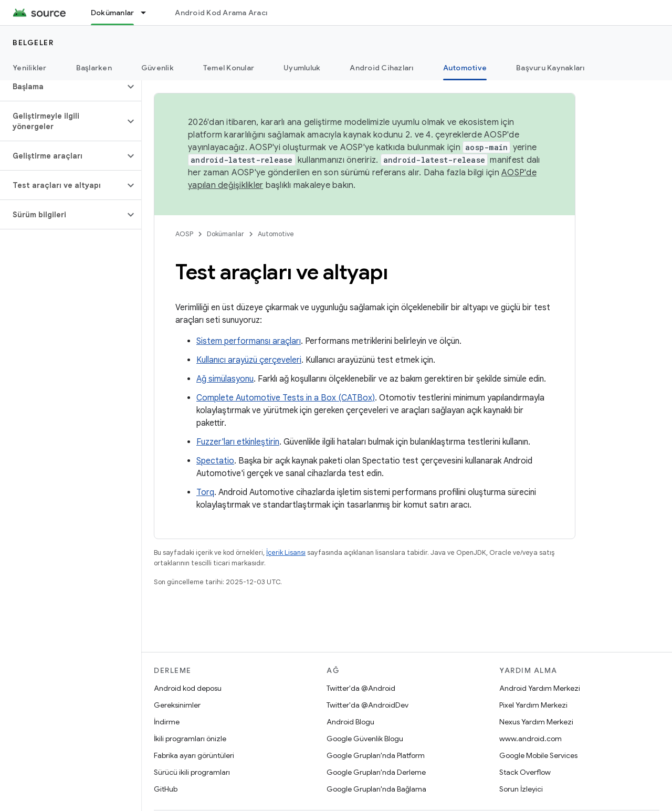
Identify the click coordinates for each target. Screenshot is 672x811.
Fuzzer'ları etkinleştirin (238, 442)
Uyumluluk (302, 68)
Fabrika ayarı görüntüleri (194, 755)
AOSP (184, 234)
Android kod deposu (188, 688)
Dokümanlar (225, 234)
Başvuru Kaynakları (550, 68)
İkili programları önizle (190, 739)
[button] (62, 87)
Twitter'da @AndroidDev (367, 705)
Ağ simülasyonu (225, 379)
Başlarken (94, 68)
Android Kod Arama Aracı (221, 13)
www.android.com (531, 739)
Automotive (276, 234)
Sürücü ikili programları (192, 772)
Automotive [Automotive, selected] (465, 68)
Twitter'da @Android (361, 688)
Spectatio (215, 461)
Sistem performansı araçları (249, 341)
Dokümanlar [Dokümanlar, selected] (113, 13)
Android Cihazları (381, 68)
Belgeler (33, 43)
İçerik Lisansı (286, 552)
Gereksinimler (177, 705)
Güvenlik (157, 68)
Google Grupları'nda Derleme (376, 772)
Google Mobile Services (538, 755)
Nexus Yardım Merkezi (536, 722)
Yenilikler (30, 68)
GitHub (166, 789)
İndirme (167, 722)
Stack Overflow (525, 772)
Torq (205, 492)
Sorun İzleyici (521, 789)
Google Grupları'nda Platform (376, 755)
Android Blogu (350, 722)
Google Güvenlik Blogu (365, 739)
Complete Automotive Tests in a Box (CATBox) (286, 398)
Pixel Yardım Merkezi (533, 705)
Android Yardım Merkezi (540, 688)
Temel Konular (229, 68)
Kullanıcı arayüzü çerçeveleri (249, 360)
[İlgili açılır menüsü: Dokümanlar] (148, 13)
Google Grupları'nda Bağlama (376, 789)
